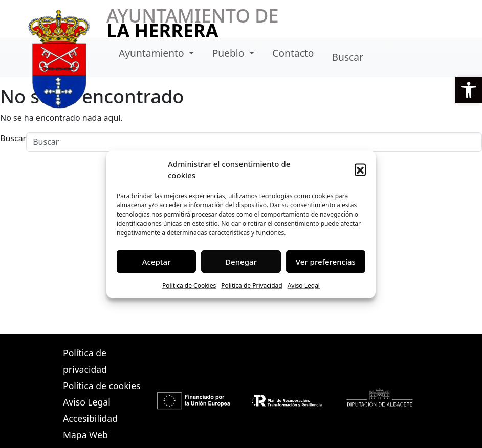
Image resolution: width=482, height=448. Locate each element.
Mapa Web (85, 435)
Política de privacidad (85, 361)
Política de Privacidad (252, 285)
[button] (469, 90)
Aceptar (157, 262)
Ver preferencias (326, 262)
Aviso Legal (304, 285)
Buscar (348, 57)
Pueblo (230, 53)
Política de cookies (102, 386)
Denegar (241, 262)
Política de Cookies (189, 285)
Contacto (293, 53)
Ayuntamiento (153, 53)
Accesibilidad (90, 418)
